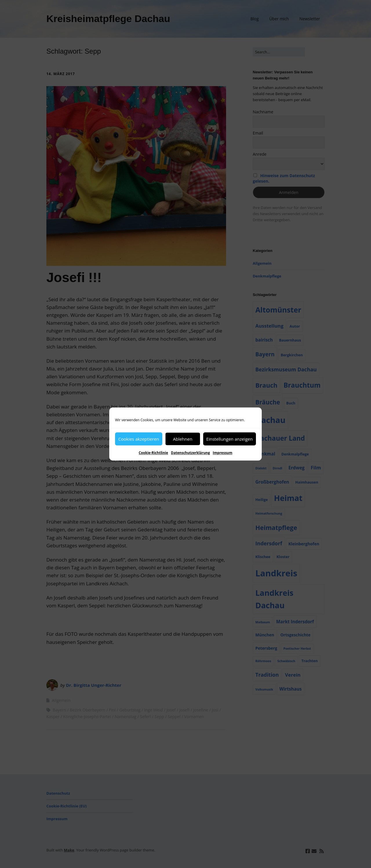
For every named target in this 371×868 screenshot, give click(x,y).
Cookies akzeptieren (139, 439)
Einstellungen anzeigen (230, 439)
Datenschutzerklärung (190, 453)
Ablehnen (183, 439)
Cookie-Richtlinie (153, 453)
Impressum (223, 453)
